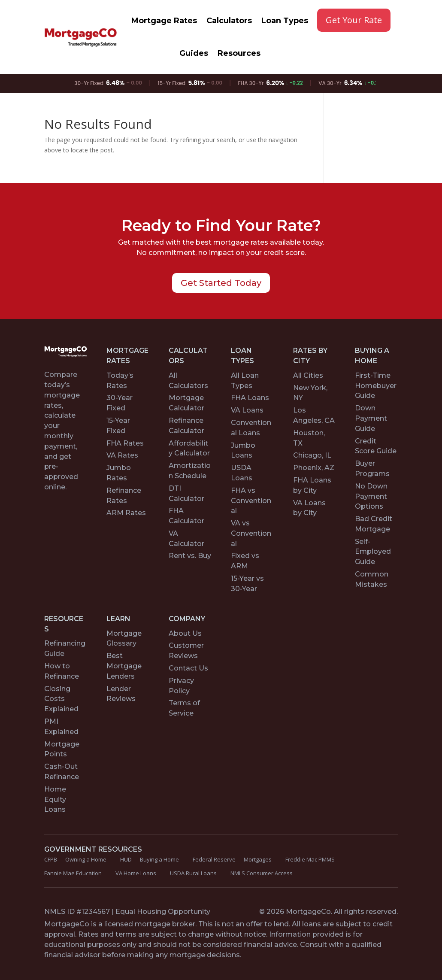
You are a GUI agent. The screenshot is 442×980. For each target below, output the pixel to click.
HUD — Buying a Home (150, 859)
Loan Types (285, 21)
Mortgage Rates (164, 21)
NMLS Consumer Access (262, 873)
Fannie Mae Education (73, 873)
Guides (194, 53)
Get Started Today (221, 283)
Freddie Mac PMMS (310, 859)
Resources (239, 53)
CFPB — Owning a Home (75, 859)
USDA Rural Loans (193, 873)
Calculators (229, 21)
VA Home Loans (136, 873)
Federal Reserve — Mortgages (232, 859)
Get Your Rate (354, 20)
